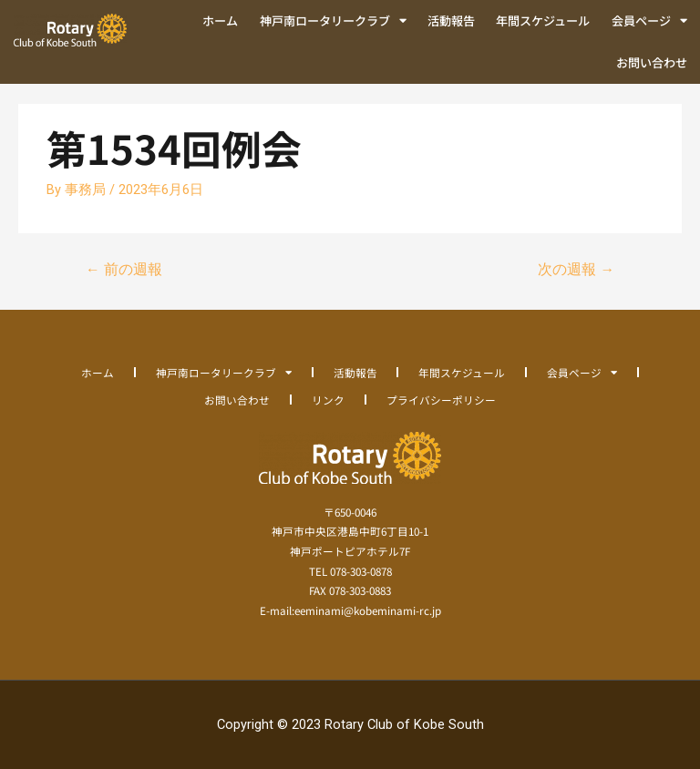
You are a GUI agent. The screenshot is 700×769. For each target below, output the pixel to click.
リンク (328, 400)
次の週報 (576, 270)
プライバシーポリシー (441, 400)
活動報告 (451, 21)
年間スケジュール (543, 21)
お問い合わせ (652, 62)
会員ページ (649, 21)
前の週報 (124, 270)
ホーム (220, 21)
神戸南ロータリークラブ (333, 21)
